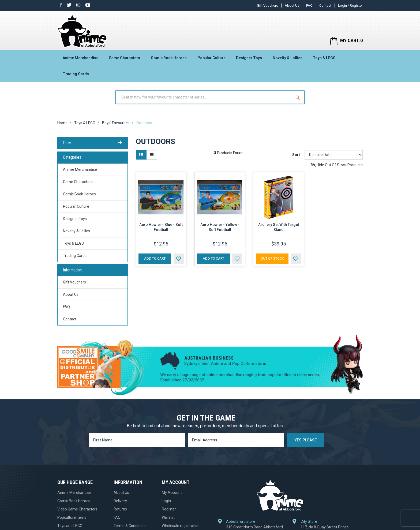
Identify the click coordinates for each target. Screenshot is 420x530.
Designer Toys (249, 58)
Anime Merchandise (80, 58)
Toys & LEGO (324, 58)
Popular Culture (211, 58)
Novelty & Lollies (288, 58)
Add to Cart (155, 258)
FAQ (309, 5)
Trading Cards (76, 74)
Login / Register (350, 5)
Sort (296, 155)
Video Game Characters (77, 509)
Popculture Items (72, 517)
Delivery (120, 501)
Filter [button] (93, 143)
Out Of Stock (272, 258)
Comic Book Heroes (169, 58)
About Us (292, 5)
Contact (325, 5)
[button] (179, 259)
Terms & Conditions (130, 526)
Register (169, 509)
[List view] (152, 155)
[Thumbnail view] (141, 155)
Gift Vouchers (267, 5)
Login (166, 501)
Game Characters (124, 58)
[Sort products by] (334, 155)
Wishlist (168, 517)
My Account (172, 493)
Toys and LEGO (70, 526)
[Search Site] (298, 97)
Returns (120, 509)
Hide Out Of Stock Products (337, 165)
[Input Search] (204, 97)
